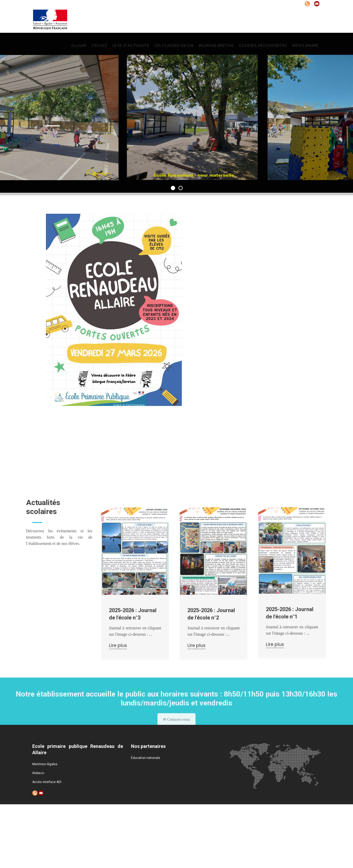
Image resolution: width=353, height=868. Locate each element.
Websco (38, 773)
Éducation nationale (146, 758)
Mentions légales (45, 764)
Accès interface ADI (47, 782)
